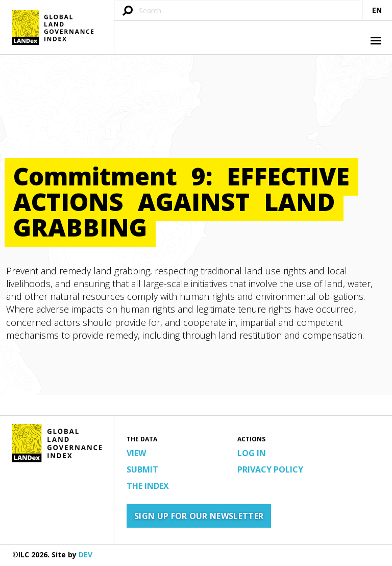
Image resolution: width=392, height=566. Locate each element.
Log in (252, 453)
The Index (148, 486)
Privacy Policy (270, 469)
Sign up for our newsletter (199, 516)
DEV (85, 555)
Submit (142, 469)
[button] (375, 42)
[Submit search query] (128, 11)
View (136, 453)
